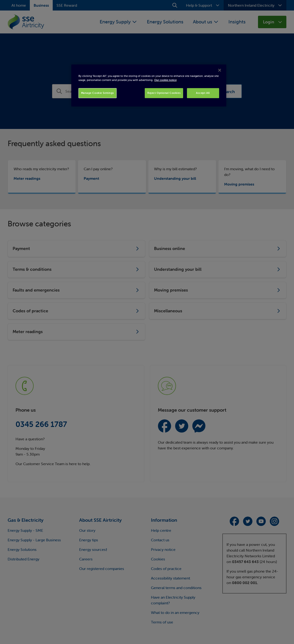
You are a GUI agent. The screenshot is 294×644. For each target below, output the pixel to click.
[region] (149, 85)
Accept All (203, 93)
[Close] (220, 70)
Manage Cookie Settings (98, 93)
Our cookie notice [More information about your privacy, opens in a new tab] (165, 80)
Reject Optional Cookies (164, 93)
